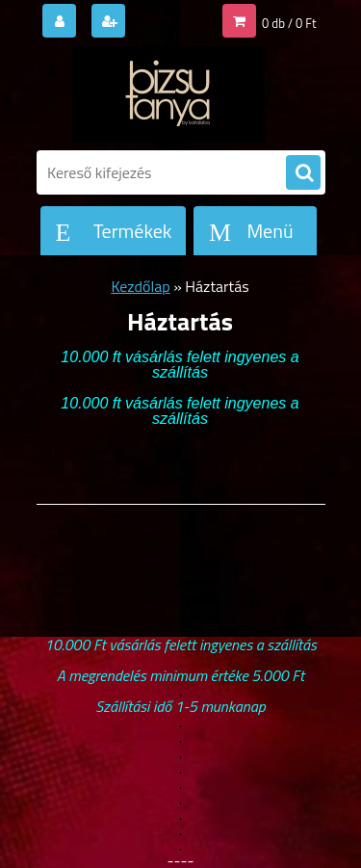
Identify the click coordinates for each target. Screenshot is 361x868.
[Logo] (169, 94)
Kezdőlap (140, 286)
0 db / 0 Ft (289, 23)
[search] (303, 173)
